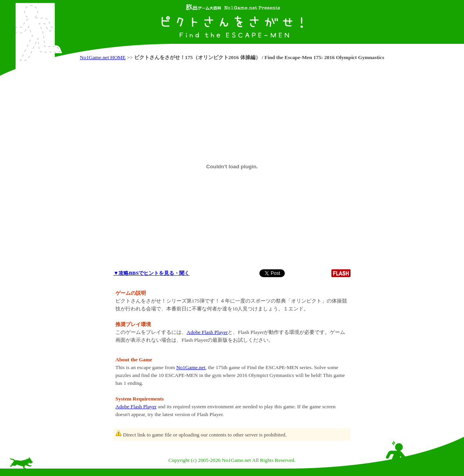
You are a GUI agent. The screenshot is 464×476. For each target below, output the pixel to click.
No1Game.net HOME (103, 57)
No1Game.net (191, 367)
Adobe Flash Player (207, 332)
